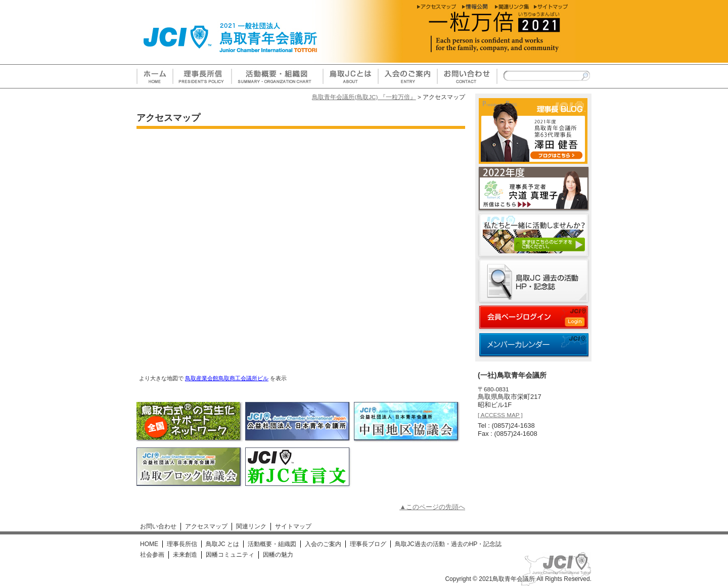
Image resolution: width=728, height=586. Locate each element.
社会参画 (152, 555)
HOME (149, 544)
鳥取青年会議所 (514, 579)
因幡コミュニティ (230, 555)
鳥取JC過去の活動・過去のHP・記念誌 (448, 544)
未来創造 (185, 555)
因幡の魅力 (278, 555)
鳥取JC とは (222, 544)
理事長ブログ (368, 544)
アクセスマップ (206, 526)
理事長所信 (182, 544)
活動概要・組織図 (272, 544)
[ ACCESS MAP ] (500, 415)
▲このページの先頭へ (432, 507)
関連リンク (251, 526)
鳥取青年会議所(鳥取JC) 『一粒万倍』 (364, 97)
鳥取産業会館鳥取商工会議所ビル (227, 378)
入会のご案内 (323, 544)
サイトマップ (293, 526)
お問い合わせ (158, 526)
